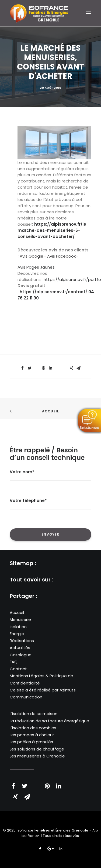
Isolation (18, 627)
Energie (17, 634)
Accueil (50, 411)
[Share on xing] (72, 368)
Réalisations (22, 641)
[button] (89, 13)
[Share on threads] (37, 367)
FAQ (14, 662)
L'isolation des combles (33, 728)
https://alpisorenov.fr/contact (53, 292)
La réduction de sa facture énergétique (49, 721)
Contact (18, 669)
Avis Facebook (61, 256)
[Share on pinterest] (44, 368)
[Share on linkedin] (51, 368)
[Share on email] (79, 368)
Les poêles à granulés (31, 742)
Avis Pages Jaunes (36, 267)
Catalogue (21, 655)
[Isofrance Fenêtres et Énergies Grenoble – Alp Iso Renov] (39, 13)
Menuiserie (20, 619)
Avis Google (32, 256)
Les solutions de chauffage (37, 749)
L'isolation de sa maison (34, 714)
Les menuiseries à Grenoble (37, 756)
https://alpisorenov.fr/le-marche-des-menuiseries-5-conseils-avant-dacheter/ (53, 230)
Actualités (20, 648)
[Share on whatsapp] (58, 367)
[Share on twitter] (30, 368)
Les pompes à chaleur (32, 735)
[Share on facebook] (23, 368)
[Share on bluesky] (65, 367)
